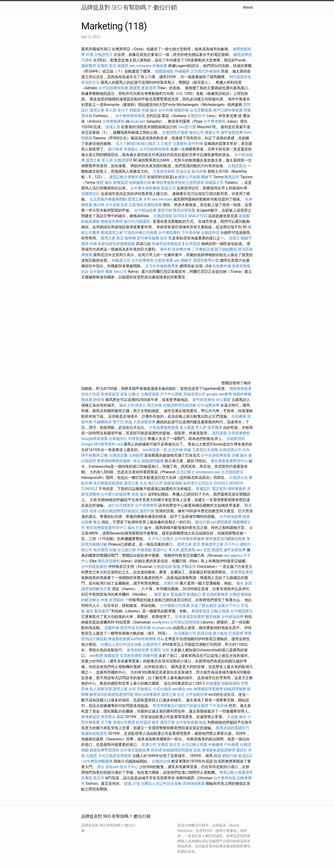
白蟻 (113, 550)
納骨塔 (99, 400)
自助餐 (87, 522)
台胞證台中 (196, 116)
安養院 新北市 (169, 745)
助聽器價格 (90, 221)
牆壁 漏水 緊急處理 (170, 594)
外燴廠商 (182, 71)
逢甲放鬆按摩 (232, 132)
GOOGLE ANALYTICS (190, 216)
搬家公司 (212, 132)
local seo (138, 121)
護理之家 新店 (112, 238)
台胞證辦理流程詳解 (180, 405)
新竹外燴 (196, 144)
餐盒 (97, 522)
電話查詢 (219, 489)
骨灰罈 (156, 750)
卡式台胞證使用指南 (115, 756)
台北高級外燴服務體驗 (109, 199)
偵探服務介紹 (140, 183)
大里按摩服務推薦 (164, 428)
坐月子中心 (129, 767)
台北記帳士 (186, 472)
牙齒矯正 (144, 689)
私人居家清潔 (101, 689)
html (247, 132)
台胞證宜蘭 (118, 455)
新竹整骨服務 (148, 238)
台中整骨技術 (225, 778)
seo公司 (120, 272)
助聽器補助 (164, 71)
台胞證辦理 (123, 160)
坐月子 (123, 110)
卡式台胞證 (162, 689)
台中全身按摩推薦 (216, 455)
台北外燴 (175, 450)
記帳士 (134, 394)
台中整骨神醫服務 (98, 761)
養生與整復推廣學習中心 (107, 528)
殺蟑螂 (130, 238)
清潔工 (234, 238)
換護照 (123, 66)
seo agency (233, 555)
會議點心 (194, 594)
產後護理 (149, 88)
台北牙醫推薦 (201, 110)
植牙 (155, 722)
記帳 (104, 455)
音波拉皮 (183, 171)
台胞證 (91, 756)
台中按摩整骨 (143, 260)
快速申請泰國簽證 (167, 244)
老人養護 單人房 (193, 428)
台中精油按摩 (146, 210)
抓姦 (187, 450)
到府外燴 (143, 628)
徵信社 (242, 750)
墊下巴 (118, 422)
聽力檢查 (116, 149)
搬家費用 (89, 66)
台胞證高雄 (163, 567)
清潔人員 (113, 127)
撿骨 (93, 511)
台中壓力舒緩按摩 (116, 494)
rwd (120, 444)
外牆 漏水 (149, 110)
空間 (244, 683)
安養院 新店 (107, 66)
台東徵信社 (118, 439)
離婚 (218, 756)
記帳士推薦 (220, 611)
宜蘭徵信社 (90, 194)
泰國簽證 (120, 183)
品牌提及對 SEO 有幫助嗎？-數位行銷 (129, 7)
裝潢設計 (245, 756)
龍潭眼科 (116, 600)
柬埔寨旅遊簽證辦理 (218, 750)
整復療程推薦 (119, 639)
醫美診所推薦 (184, 210)
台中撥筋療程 (170, 233)
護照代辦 (165, 210)
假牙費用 (215, 428)
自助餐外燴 (181, 249)
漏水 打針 (135, 528)
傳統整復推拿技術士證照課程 (180, 183)
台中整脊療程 (215, 121)
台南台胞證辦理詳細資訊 (118, 511)
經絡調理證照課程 (178, 750)
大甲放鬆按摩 (197, 695)
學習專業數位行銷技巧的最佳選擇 (180, 706)
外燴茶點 (144, 550)
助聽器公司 (214, 183)
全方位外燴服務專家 (162, 266)
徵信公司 (196, 132)
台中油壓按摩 (209, 405)
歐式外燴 (199, 171)
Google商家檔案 (95, 439)
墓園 (120, 717)
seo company (140, 66)
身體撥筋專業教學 (209, 689)
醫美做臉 (213, 617)
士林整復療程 (113, 121)
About (248, 7)
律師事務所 (237, 489)
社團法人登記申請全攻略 (121, 644)
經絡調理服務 (153, 461)
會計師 (99, 205)
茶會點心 (131, 149)
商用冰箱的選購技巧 (232, 728)
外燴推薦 (160, 66)
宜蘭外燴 (112, 628)
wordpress (161, 622)
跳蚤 (246, 517)
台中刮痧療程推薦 (114, 88)
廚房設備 (204, 633)
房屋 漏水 (139, 494)
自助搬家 (239, 416)
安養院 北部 (160, 650)
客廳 (177, 567)
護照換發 (224, 522)
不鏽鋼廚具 (103, 422)
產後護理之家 (112, 233)
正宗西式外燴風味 (206, 71)
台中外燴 (166, 110)
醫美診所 (232, 177)
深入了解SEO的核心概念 (136, 144)
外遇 (90, 55)
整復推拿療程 (112, 221)
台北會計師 (127, 550)
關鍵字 (207, 177)
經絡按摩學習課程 (105, 750)
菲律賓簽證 (110, 394)
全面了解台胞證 (204, 606)
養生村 (166, 249)
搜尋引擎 (167, 722)
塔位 (137, 461)
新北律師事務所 (215, 594)
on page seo (162, 628)
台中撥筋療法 (241, 611)
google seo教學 (219, 394)
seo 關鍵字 (183, 260)
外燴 (93, 244)
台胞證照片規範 (175, 132)
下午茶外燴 (191, 233)
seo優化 (179, 689)
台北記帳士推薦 (194, 745)
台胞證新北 (237, 166)
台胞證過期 (163, 216)
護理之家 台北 (135, 483)
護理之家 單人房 (103, 110)
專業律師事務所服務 (114, 461)
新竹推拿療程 (204, 400)
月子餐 (106, 722)
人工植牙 (164, 144)
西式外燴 (154, 405)
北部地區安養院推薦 (145, 205)
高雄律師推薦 (194, 784)
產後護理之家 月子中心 (220, 544)
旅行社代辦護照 (137, 221)
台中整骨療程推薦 (131, 116)
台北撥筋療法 (232, 472)
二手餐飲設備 (203, 249)
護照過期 (219, 433)
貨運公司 (149, 745)
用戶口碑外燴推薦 (228, 110)
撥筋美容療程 (109, 561)
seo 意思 (203, 550)
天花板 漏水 (237, 717)
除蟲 (128, 422)
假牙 (164, 238)
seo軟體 (96, 656)
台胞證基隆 (164, 260)
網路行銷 (230, 756)
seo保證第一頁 (155, 450)
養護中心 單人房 (166, 550)
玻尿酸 (244, 216)
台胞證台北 (238, 478)
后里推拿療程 (131, 656)
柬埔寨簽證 (201, 611)
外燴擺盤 (213, 683)
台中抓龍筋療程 (95, 567)
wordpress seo (208, 472)
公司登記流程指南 (185, 622)
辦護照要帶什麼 (206, 260)
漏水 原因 (244, 583)
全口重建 (223, 400)
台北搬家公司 (185, 633)
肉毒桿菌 (150, 656)
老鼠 (124, 394)
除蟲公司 (168, 188)
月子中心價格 (171, 394)
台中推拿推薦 (187, 722)
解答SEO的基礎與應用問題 (112, 695)
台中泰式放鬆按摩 (135, 750)
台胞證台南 (161, 761)
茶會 (85, 689)
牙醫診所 (189, 567)
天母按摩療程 (239, 433)
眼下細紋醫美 (226, 249)
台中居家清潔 (116, 205)
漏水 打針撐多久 (133, 405)
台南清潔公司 (230, 450)
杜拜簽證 (193, 244)
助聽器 (135, 110)
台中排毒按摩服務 (190, 539)
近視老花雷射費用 (190, 617)
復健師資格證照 (95, 733)
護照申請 (128, 628)
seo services (162, 199)
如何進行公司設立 (198, 483)
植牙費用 (101, 550)
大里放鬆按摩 (145, 422)
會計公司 (155, 483)
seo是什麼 (188, 127)
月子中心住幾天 (161, 539)
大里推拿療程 (164, 171)
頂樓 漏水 (239, 455)
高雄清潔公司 (194, 394)
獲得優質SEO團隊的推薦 (225, 539)
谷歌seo (112, 767)
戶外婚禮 (231, 745)
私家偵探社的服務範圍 (116, 244)
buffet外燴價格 (144, 639)
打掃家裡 (236, 633)
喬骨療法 (108, 717)
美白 (101, 767)
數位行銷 (203, 522)
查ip (160, 639)
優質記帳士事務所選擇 (128, 177)
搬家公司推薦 (189, 177)
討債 (136, 784)
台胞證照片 (103, 55)
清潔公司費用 (124, 722)
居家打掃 (171, 583)
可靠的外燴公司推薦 (141, 233)
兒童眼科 (180, 144)
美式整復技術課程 (109, 483)
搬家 (109, 272)
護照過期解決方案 (96, 589)
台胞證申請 (210, 233)
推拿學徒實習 (242, 572)
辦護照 (135, 88)
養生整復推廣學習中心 (229, 461)
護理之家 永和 (139, 199)
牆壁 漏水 (104, 183)
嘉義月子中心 (229, 606)
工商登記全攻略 (205, 450)
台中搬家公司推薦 (175, 606)
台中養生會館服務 (146, 188)
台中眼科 (97, 272)
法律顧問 (136, 455)
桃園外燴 (181, 110)
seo (189, 689)
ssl (213, 522)
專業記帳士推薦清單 (236, 772)
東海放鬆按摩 (138, 650)
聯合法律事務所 (148, 695)
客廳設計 (203, 489)
